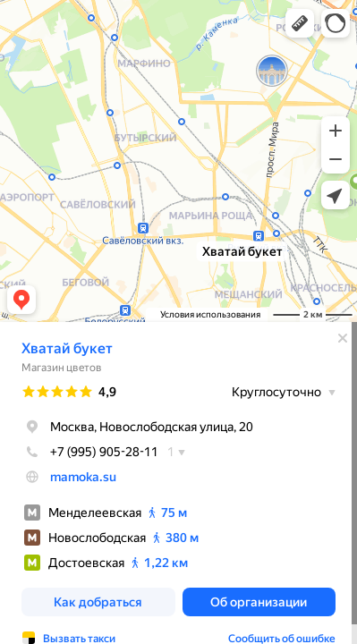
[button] (300, 23)
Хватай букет (67, 348)
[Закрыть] (343, 338)
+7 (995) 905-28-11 (90, 452)
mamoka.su (83, 477)
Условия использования (210, 314)
